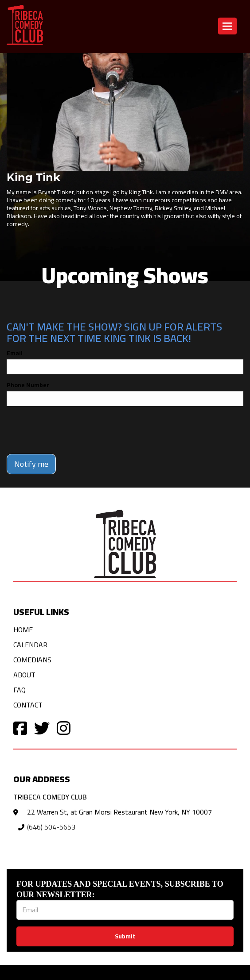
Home (23, 630)
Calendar (30, 645)
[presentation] (74, 430)
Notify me (31, 464)
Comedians (32, 660)
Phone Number (28, 385)
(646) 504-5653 (51, 827)
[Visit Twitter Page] (42, 728)
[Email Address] (125, 910)
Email (15, 353)
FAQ (20, 690)
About (24, 675)
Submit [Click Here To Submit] (125, 936)
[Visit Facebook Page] (20, 728)
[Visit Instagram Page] (64, 728)
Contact (28, 705)
